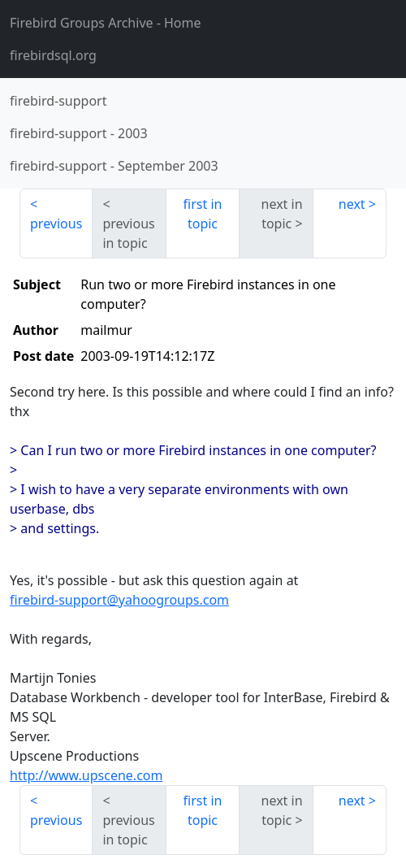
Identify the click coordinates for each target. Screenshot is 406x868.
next (352, 204)
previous (56, 224)
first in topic (203, 214)
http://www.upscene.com (86, 775)
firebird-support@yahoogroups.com (119, 600)
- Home (106, 23)
